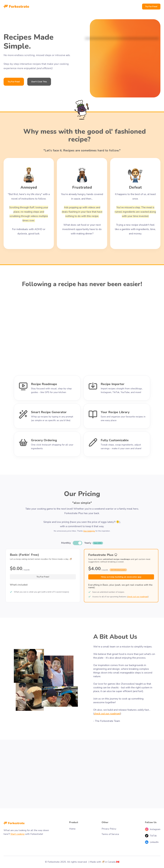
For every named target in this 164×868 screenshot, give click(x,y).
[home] (16, 6)
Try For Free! (151, 7)
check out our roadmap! (138, 597)
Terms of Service (110, 834)
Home (72, 829)
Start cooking (17, 834)
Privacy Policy (109, 829)
